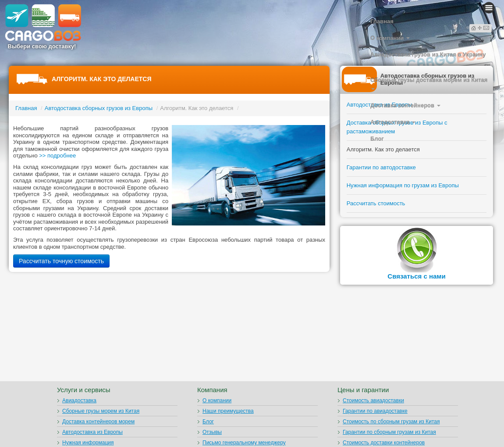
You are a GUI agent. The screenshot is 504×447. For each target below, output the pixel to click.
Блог (377, 139)
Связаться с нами (416, 276)
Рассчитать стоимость (376, 203)
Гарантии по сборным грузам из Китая (389, 432)
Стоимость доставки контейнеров (384, 443)
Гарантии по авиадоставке (375, 411)
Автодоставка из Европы (92, 432)
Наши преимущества (228, 411)
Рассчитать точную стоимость (61, 261)
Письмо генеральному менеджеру (244, 443)
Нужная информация (88, 443)
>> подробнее (57, 156)
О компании (390, 38)
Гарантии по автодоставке (381, 167)
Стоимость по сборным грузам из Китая (391, 422)
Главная (382, 21)
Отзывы (212, 432)
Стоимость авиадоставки (373, 401)
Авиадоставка (79, 401)
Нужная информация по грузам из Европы (403, 185)
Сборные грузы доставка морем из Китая (429, 83)
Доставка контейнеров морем (98, 422)
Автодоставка (393, 122)
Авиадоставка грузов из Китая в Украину (428, 58)
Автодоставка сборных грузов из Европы (99, 108)
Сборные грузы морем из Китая (101, 411)
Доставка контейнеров (405, 105)
